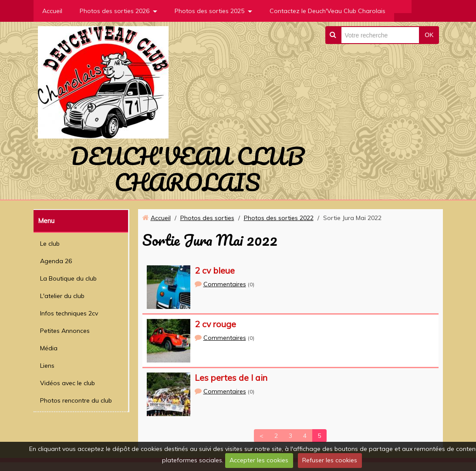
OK (429, 35)
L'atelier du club (62, 296)
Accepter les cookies (259, 460)
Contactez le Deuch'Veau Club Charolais (327, 11)
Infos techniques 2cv (69, 313)
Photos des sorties (207, 218)
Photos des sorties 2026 (115, 11)
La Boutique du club (68, 278)
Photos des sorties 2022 (279, 218)
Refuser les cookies (330, 460)
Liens (47, 366)
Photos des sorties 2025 (209, 11)
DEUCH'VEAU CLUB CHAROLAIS (187, 169)
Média (49, 348)
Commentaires (225, 284)
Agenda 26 (56, 261)
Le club (50, 244)
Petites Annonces (65, 331)
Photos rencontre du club (76, 400)
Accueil (52, 11)
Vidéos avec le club (68, 383)
